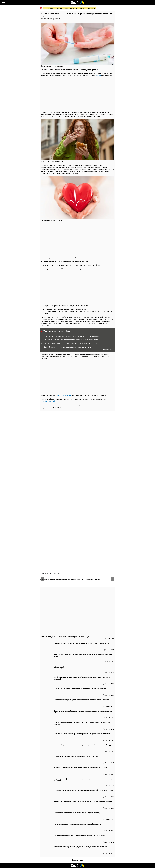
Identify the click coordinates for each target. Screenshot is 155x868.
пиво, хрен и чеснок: (64, 395)
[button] (43, 579)
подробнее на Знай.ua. (49, 401)
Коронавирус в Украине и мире (82, 8)
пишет (99, 75)
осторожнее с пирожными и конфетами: (64, 405)
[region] (77, 93)
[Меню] (3, 2)
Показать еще (108, 350)
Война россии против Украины (56, 8)
